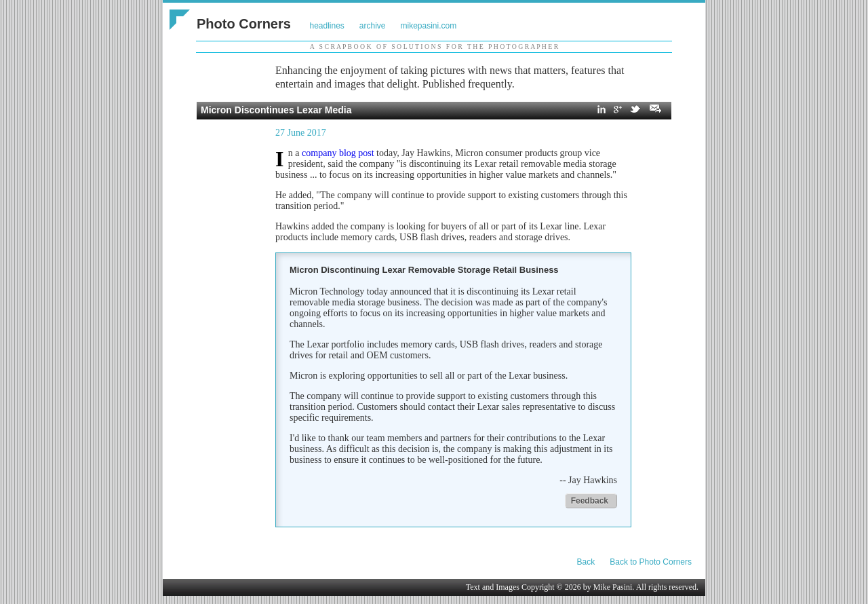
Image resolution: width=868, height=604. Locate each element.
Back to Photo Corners (651, 562)
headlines (327, 26)
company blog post (338, 153)
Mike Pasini (613, 587)
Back (586, 562)
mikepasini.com (429, 26)
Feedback (590, 501)
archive (373, 26)
